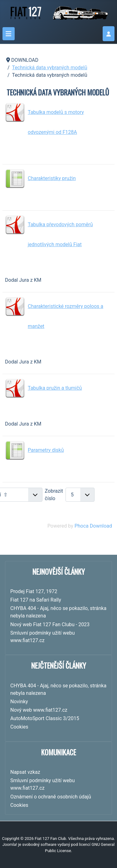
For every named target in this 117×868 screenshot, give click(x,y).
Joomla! (10, 844)
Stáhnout (92, 152)
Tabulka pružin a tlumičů (55, 388)
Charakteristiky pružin (52, 178)
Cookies (19, 805)
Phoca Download (93, 526)
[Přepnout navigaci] (9, 34)
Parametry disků (46, 450)
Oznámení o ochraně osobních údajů (51, 797)
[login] (109, 34)
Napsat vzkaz (25, 772)
